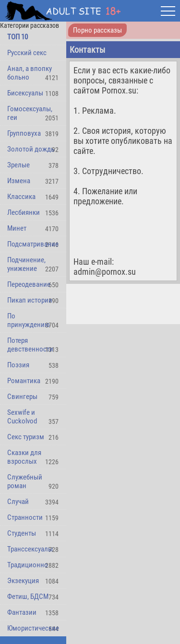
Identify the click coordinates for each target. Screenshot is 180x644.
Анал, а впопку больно (30, 73)
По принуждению (29, 320)
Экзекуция (23, 581)
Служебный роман (25, 481)
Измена (19, 181)
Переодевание (29, 284)
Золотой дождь (31, 149)
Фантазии (22, 612)
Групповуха (24, 133)
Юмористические (33, 628)
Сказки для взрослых (24, 457)
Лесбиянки (24, 212)
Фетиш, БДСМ (28, 597)
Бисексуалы (25, 93)
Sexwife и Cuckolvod (22, 417)
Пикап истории (30, 300)
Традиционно (28, 565)
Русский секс (27, 53)
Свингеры (22, 397)
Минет (17, 228)
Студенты (22, 533)
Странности (25, 517)
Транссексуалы (30, 549)
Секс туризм (26, 437)
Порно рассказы (97, 30)
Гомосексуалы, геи (30, 113)
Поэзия (18, 365)
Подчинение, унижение (26, 264)
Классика (21, 197)
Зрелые (18, 165)
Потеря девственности (30, 345)
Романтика (24, 381)
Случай (18, 502)
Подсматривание (33, 244)
